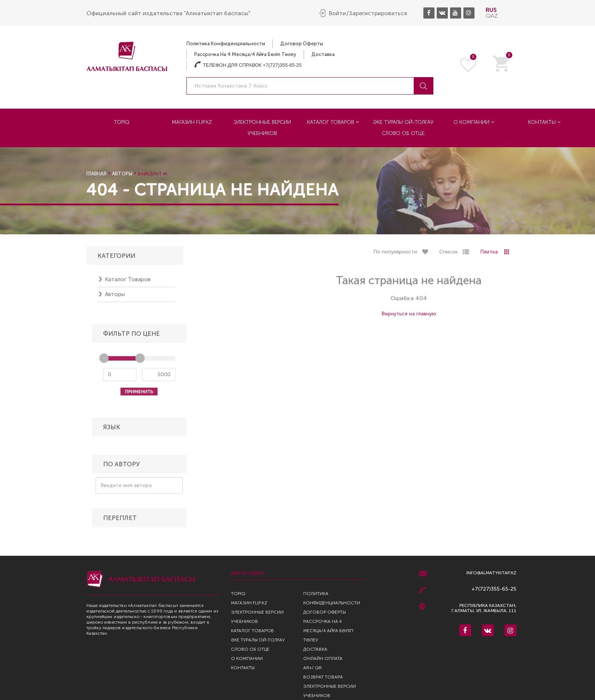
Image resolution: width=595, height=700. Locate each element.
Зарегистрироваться (378, 13)
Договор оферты (302, 43)
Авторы (122, 174)
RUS (491, 9)
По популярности (395, 255)
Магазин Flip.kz (192, 122)
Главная (96, 174)
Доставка (323, 54)
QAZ (492, 15)
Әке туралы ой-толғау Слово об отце (403, 127)
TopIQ (122, 122)
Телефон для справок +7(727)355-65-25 (248, 65)
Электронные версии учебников (262, 127)
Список (449, 255)
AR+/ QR (313, 668)
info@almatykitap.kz (491, 573)
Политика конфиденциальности (226, 43)
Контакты (544, 122)
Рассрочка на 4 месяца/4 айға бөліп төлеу (245, 54)
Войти (337, 13)
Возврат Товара (323, 677)
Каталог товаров (333, 122)
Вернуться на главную (409, 316)
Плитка (489, 255)
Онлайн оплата (323, 658)
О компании (474, 122)
